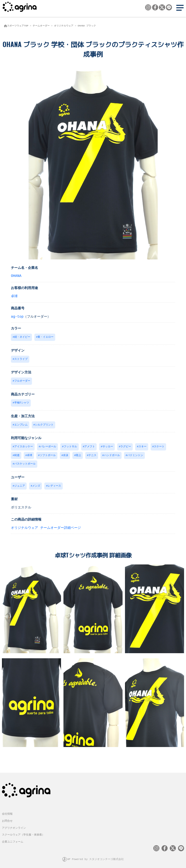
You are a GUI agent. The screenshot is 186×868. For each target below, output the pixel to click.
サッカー (108, 445)
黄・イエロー (46, 337)
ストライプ (21, 358)
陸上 (78, 454)
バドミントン (135, 454)
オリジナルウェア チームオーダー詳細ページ (46, 525)
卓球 (14, 296)
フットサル (70, 445)
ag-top (17, 316)
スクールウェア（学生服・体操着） (23, 832)
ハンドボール (112, 454)
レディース (54, 484)
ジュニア (20, 484)
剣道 (17, 454)
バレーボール (48, 445)
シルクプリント (44, 423)
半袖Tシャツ (22, 402)
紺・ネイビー (22, 337)
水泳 (66, 454)
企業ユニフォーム (13, 839)
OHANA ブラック (87, 26)
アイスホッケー (24, 445)
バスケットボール (25, 462)
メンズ (36, 484)
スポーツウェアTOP (18, 26)
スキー (143, 445)
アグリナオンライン (14, 825)
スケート (159, 445)
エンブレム (21, 423)
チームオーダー (41, 26)
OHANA (16, 276)
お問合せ (7, 818)
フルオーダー (22, 380)
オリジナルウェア (64, 26)
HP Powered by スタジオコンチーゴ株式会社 (96, 856)
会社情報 (7, 811)
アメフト (90, 445)
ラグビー (126, 445)
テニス (92, 454)
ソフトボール (48, 454)
